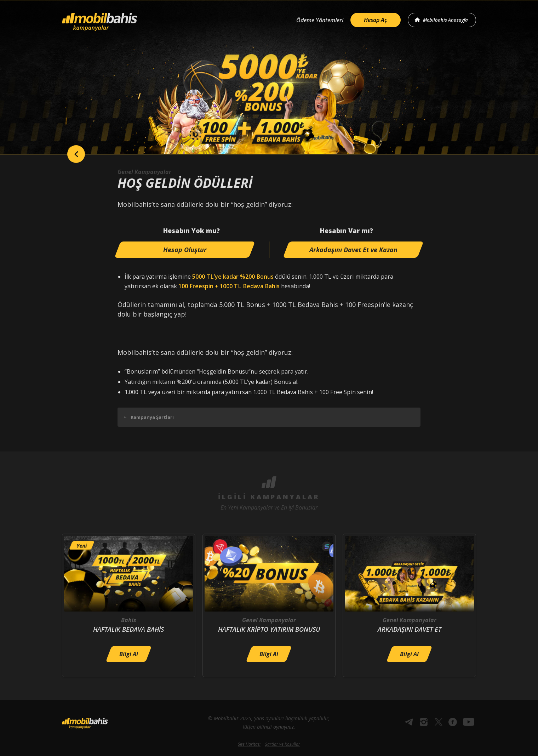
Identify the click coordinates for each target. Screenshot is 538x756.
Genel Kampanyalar (144, 172)
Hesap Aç (376, 20)
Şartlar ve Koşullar (283, 744)
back (76, 154)
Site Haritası (249, 744)
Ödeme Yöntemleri (320, 20)
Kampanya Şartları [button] (149, 417)
